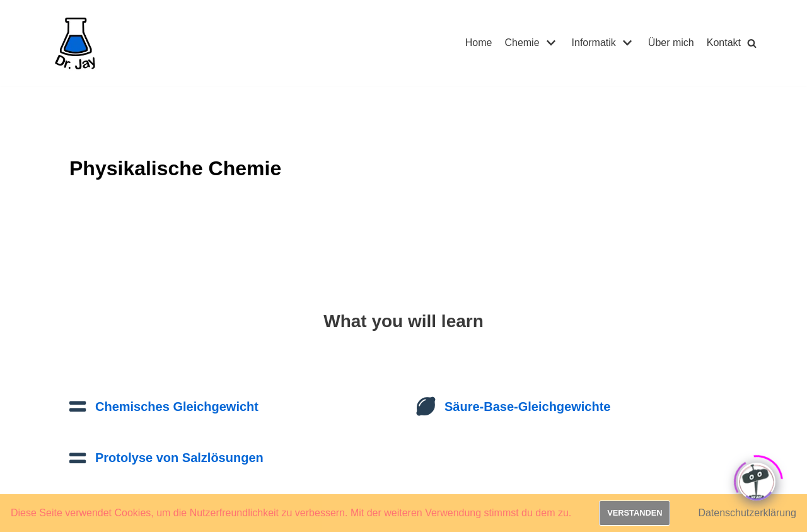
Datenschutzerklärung (747, 513)
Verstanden (635, 513)
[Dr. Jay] (76, 43)
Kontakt (724, 43)
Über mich (671, 43)
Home (479, 43)
